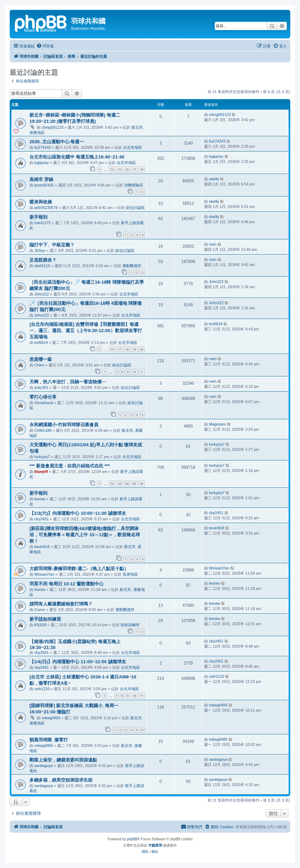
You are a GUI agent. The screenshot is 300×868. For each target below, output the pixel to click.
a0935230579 (46, 208)
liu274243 (43, 147)
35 (134, 483)
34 (127, 483)
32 (112, 483)
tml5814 (41, 342)
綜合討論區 (135, 208)
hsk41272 (43, 223)
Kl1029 (40, 625)
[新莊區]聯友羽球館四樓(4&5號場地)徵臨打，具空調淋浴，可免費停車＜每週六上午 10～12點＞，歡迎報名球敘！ (85, 535)
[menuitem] (45, 46)
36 (142, 483)
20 (142, 349)
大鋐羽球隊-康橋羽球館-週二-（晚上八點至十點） (79, 569)
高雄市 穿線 (41, 179)
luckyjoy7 (42, 457)
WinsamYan (44, 574)
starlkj (214, 179)
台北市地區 (133, 147)
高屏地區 (130, 574)
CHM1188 (43, 430)
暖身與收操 (41, 202)
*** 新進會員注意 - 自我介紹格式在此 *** (70, 466)
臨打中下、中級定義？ (52, 245)
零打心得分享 (43, 397)
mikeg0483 (51, 718)
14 (112, 169)
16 (127, 169)
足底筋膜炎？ (43, 260)
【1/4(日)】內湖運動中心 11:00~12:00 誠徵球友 (78, 662)
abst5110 (42, 266)
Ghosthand (44, 403)
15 (120, 169)
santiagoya (43, 766)
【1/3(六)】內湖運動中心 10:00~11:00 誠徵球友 (78, 513)
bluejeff (41, 472)
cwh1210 (42, 689)
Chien (39, 365)
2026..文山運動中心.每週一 (57, 142)
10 (134, 372)
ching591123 (52, 127)
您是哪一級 (41, 359)
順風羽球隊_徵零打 (49, 740)
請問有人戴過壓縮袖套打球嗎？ (61, 604)
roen (213, 244)
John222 (42, 294)
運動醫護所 (132, 266)
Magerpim (217, 424)
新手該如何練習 (45, 619)
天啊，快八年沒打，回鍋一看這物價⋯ (68, 382)
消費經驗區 (134, 185)
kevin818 (42, 547)
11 (142, 372)
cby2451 (42, 519)
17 (134, 169)
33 (120, 483)
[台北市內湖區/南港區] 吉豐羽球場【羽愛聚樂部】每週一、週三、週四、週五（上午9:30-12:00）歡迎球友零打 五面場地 (86, 331)
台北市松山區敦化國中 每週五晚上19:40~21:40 (77, 157)
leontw (40, 499)
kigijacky (42, 163)
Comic (40, 610)
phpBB (132, 839)
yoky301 (41, 387)
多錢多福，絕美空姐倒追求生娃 (61, 780)
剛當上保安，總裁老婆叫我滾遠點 (63, 760)
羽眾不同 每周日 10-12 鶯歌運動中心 (67, 584)
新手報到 (38, 217)
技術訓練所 (130, 625)
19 (134, 349)
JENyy (40, 250)
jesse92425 (44, 185)
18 (142, 169)
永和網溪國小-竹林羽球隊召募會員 (64, 425)
